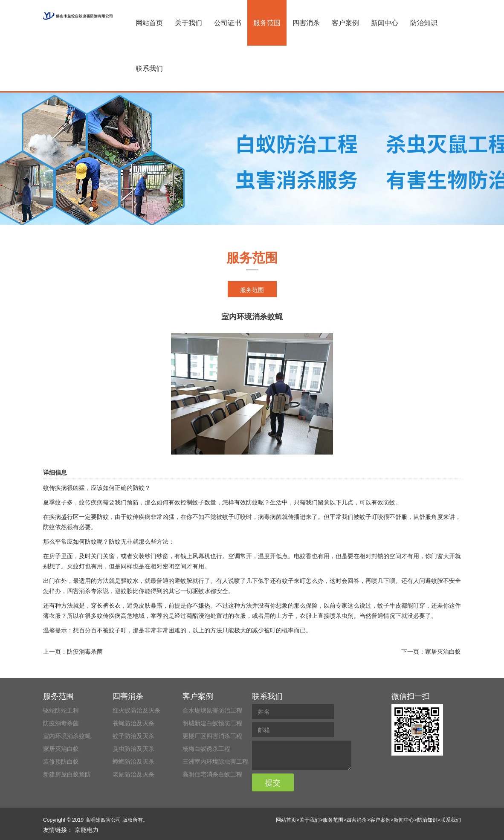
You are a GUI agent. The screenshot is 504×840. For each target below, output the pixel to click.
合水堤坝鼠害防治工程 (212, 710)
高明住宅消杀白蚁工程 (212, 774)
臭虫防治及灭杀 (133, 749)
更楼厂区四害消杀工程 (212, 736)
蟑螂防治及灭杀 (133, 762)
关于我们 (188, 23)
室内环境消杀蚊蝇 (67, 736)
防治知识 (424, 23)
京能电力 (87, 830)
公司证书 (228, 23)
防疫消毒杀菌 (85, 652)
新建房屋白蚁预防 (67, 774)
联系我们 (149, 68)
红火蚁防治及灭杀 (136, 710)
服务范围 (267, 23)
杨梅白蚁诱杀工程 (206, 749)
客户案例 (345, 23)
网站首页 (149, 23)
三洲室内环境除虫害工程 (215, 762)
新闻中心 (385, 23)
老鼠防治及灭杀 (133, 774)
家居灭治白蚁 (443, 652)
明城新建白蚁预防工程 (212, 723)
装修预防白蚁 (61, 762)
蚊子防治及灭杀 (133, 736)
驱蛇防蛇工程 (61, 710)
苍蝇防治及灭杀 (133, 723)
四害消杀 (306, 23)
